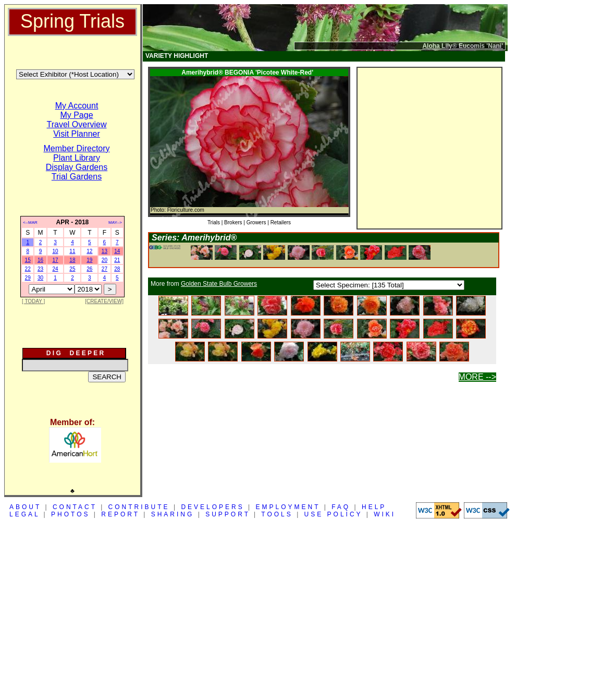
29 (28, 278)
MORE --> (477, 377)
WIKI (385, 514)
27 (105, 269)
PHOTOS (70, 514)
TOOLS (277, 514)
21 (117, 260)
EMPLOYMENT (288, 507)
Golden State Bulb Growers (219, 284)
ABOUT (25, 507)
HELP (374, 507)
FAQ (341, 507)
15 (28, 260)
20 (105, 260)
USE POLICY (334, 514)
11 (72, 251)
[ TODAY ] (33, 301)
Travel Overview (77, 124)
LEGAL (24, 514)
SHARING (173, 514)
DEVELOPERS (212, 507)
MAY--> (115, 222)
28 (117, 269)
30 (40, 278)
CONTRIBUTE (139, 507)
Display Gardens (77, 167)
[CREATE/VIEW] (104, 301)
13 (105, 251)
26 (89, 269)
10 (55, 251)
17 (55, 260)
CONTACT (75, 507)
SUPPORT (228, 514)
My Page (76, 115)
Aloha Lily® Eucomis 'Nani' (463, 46)
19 (89, 260)
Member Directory (76, 148)
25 (72, 269)
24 (55, 269)
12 (89, 251)
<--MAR (30, 222)
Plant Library (77, 158)
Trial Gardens (77, 177)
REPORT (120, 514)
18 (72, 260)
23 (40, 269)
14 (117, 251)
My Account (77, 106)
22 (28, 269)
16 (40, 260)
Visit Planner (77, 134)
